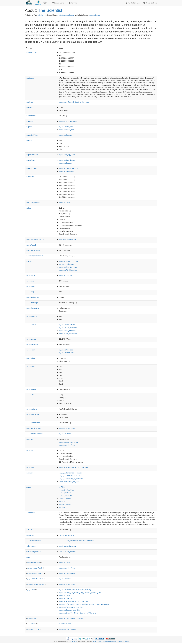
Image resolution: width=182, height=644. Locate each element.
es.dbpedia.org (94, 15)
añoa (30, 281)
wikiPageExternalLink (35, 240)
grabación (32, 344)
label (29, 530)
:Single (62, 507)
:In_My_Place (67, 155)
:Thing (62, 487)
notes (29, 141)
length (30, 367)
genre (29, 127)
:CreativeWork (66, 490)
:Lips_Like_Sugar (68, 442)
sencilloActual (33, 423)
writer (29, 261)
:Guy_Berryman (68, 267)
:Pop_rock (66, 127)
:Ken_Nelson (67, 160)
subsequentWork (33, 203)
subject (29, 473)
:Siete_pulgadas (68, 121)
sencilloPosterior (34, 434)
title (28, 208)
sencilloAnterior (34, 428)
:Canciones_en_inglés (70, 473)
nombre (31, 389)
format (29, 121)
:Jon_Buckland (67, 331)
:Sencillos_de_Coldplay (71, 479)
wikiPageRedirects (35, 573)
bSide (29, 107)
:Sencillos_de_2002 (69, 476)
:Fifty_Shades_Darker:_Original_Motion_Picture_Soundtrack (84, 604)
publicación (32, 414)
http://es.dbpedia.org (66, 15)
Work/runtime (32, 52)
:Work (62, 502)
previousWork (32, 155)
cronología (32, 303)
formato (31, 339)
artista (30, 275)
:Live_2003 (66, 598)
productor (32, 409)
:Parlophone (66, 171)
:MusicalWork (65, 504)
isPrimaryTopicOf (33, 552)
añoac (30, 286)
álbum (30, 467)
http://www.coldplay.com (67, 240)
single (41, 15)
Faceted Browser (133, 3)
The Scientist (50, 10)
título (30, 450)
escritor (31, 325)
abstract (30, 78)
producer (30, 160)
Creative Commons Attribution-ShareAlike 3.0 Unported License (111, 641)
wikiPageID (31, 245)
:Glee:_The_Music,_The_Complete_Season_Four (80, 593)
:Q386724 (65, 499)
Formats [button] (74, 3)
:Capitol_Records (68, 168)
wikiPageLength (33, 250)
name (29, 557)
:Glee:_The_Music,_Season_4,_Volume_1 (77, 613)
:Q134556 (65, 493)
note (30, 395)
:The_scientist (67, 573)
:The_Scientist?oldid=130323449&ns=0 (77, 541)
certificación (32, 297)
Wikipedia (74, 641)
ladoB (30, 358)
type (28, 487)
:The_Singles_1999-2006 (71, 607)
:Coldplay (65, 135)
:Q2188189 (65, 496)
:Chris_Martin (67, 264)
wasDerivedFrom (33, 541)
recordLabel (31, 168)
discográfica (32, 308)
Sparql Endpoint (150, 3)
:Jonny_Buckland (68, 261)
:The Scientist (66, 535)
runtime (30, 177)
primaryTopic (33, 629)
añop (30, 292)
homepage (31, 546)
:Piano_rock (66, 130)
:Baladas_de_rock (69, 482)
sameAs (30, 535)
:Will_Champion (68, 270)
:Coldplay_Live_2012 (70, 610)
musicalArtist (32, 135)
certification (31, 116)
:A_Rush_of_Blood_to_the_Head (74, 102)
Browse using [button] (59, 3)
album (29, 102)
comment (30, 513)
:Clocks (65, 203)
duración (31, 316)
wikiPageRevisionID (34, 256)
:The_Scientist (68, 552)
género (31, 350)
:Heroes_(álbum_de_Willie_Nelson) (75, 590)
